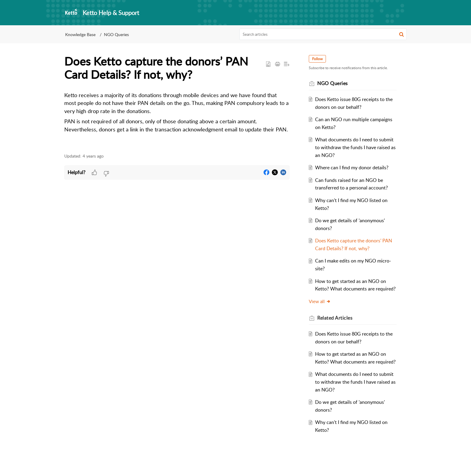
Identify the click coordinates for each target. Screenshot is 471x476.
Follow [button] (317, 59)
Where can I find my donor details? (352, 167)
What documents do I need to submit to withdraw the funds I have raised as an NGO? (355, 147)
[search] (323, 34)
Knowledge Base (80, 34)
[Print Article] (278, 64)
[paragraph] (177, 113)
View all (320, 301)
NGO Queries (116, 34)
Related (335, 318)
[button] (401, 34)
